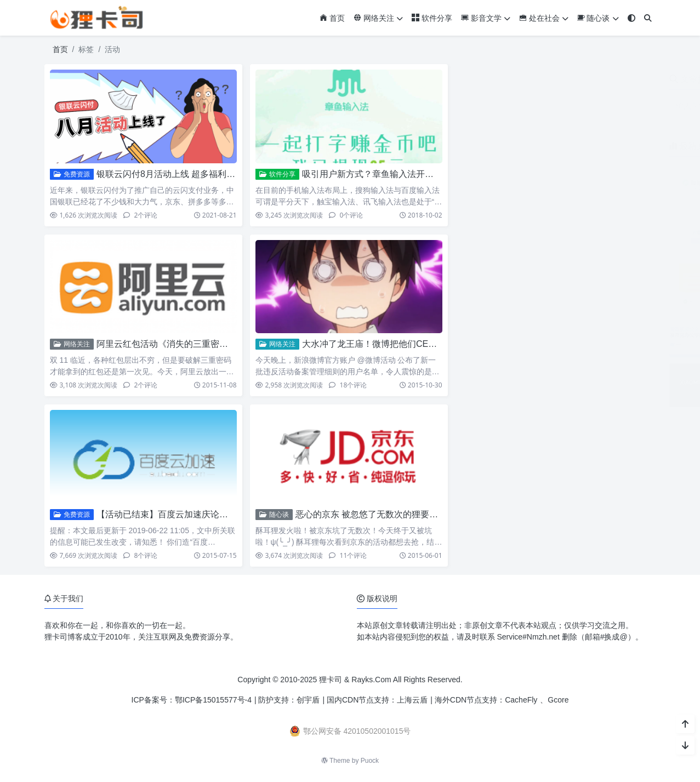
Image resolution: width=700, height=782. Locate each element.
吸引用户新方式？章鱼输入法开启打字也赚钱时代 (399, 174)
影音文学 (486, 18)
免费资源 (72, 174)
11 (348, 555)
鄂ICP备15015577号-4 (213, 700)
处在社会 (544, 18)
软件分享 (432, 18)
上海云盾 (412, 700)
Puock (370, 761)
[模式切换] (631, 18)
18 (348, 385)
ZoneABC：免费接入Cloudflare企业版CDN (607, 269)
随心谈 (598, 18)
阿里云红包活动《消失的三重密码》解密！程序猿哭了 (202, 344)
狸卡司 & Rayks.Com (355, 680)
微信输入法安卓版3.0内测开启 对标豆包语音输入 (617, 169)
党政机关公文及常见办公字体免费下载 (599, 319)
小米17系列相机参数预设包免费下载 (596, 369)
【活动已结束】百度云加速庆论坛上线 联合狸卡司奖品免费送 (216, 514)
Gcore (558, 700)
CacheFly (521, 700)
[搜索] (648, 18)
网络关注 (378, 18)
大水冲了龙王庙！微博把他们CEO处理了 (382, 344)
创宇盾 (308, 700)
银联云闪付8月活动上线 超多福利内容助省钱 (183, 174)
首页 (332, 18)
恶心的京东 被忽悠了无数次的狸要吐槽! (372, 514)
